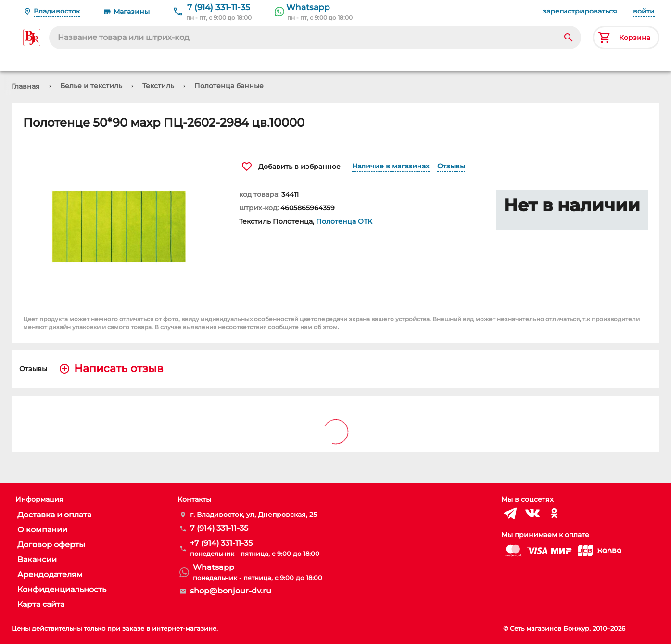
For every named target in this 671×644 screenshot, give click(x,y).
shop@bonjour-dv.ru (231, 591)
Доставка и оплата (54, 515)
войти (644, 11)
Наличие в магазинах (391, 166)
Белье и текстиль (91, 86)
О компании (42, 530)
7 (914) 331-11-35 (219, 7)
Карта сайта (41, 604)
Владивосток (57, 11)
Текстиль (158, 86)
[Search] (569, 38)
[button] (120, 227)
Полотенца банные (229, 86)
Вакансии (37, 560)
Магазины (132, 12)
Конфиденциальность (62, 589)
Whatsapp (308, 7)
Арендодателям (50, 574)
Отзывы (451, 166)
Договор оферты (51, 545)
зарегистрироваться (580, 11)
